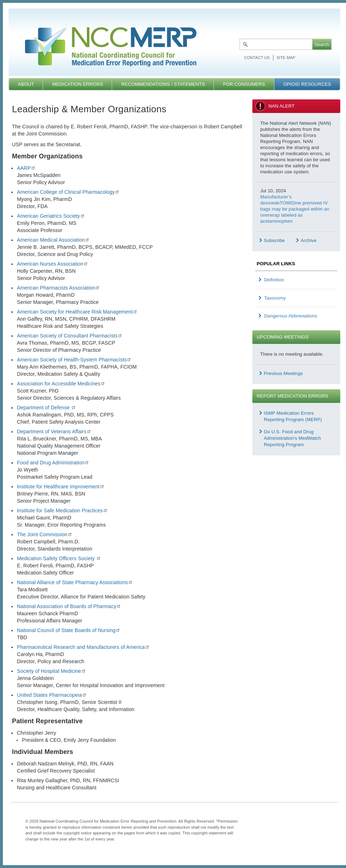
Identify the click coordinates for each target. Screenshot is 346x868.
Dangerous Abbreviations (291, 316)
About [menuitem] (26, 84)
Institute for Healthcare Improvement (61, 487)
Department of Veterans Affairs (54, 431)
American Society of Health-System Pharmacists (74, 360)
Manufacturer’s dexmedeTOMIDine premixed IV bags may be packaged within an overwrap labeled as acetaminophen (295, 209)
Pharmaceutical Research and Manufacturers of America (83, 647)
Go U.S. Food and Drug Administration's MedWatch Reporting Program (292, 438)
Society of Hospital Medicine (51, 671)
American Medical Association (53, 240)
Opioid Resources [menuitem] (307, 84)
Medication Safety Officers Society (59, 558)
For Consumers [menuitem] (244, 84)
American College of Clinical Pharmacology (68, 192)
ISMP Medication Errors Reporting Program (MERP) (293, 416)
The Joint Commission (45, 534)
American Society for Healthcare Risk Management (77, 312)
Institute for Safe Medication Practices (62, 511)
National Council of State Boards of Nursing (69, 630)
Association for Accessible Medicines (61, 384)
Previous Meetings (283, 373)
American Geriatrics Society (51, 216)
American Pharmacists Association (58, 288)
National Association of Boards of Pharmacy (69, 606)
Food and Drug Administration (53, 463)
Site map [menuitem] (286, 58)
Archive (308, 240)
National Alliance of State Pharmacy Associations (75, 582)
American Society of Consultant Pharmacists (70, 336)
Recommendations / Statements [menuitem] (163, 84)
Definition (274, 280)
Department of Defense (46, 408)
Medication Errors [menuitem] (78, 84)
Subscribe (274, 240)
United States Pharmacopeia (52, 695)
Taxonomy (275, 298)
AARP (26, 168)
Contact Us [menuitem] (257, 58)
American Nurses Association (53, 264)
